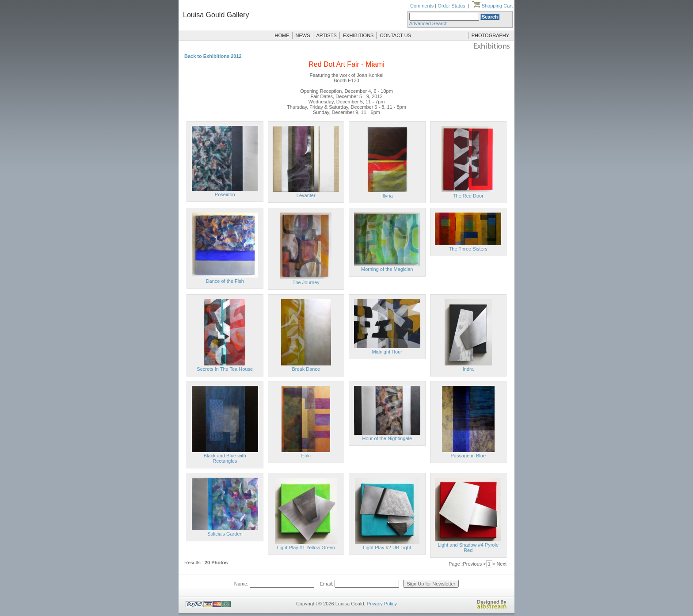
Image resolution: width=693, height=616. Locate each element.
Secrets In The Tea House (225, 369)
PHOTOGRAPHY (490, 35)
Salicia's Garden (225, 534)
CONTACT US (395, 35)
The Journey (306, 282)
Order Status (451, 6)
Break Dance (306, 369)
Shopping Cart (492, 6)
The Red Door (468, 196)
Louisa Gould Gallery (216, 15)
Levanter (306, 195)
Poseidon (225, 194)
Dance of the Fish (225, 281)
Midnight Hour (387, 352)
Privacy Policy (382, 604)
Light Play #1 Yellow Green (306, 548)
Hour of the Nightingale (387, 438)
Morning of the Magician (387, 269)
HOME (282, 35)
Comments (422, 6)
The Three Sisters (468, 249)
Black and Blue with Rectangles (225, 458)
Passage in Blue (468, 456)
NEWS (303, 35)
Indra (468, 369)
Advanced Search (428, 23)
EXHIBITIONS (358, 35)
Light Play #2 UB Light (387, 548)
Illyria (387, 196)
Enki (306, 456)
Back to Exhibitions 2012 (213, 56)
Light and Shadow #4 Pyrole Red (468, 548)
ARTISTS (327, 35)
